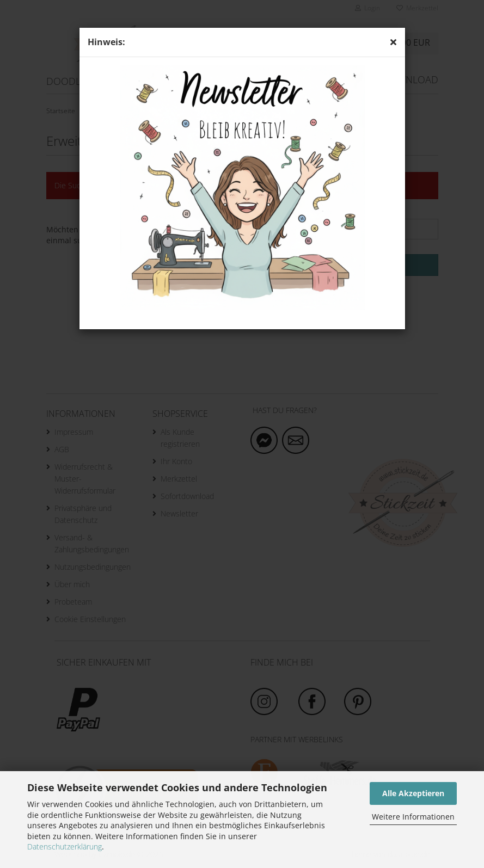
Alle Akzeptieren (413, 793)
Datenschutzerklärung (65, 847)
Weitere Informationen (413, 817)
